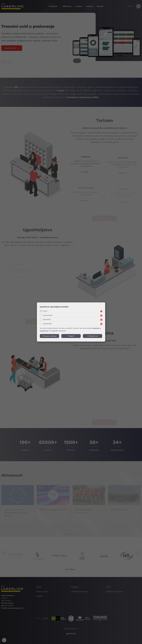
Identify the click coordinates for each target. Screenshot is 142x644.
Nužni (45, 311)
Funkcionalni (48, 315)
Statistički (47, 319)
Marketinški (47, 324)
